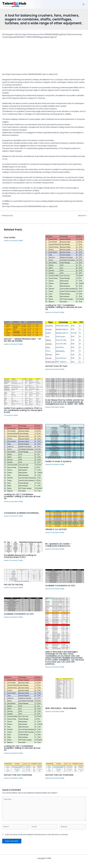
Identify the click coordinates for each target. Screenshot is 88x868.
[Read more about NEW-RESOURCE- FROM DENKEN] (65, 691)
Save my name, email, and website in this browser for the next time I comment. (37, 835)
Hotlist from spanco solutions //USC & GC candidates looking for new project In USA (23, 410)
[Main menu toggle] (83, 4)
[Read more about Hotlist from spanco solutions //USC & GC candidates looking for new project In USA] (23, 392)
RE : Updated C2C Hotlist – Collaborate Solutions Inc (59, 545)
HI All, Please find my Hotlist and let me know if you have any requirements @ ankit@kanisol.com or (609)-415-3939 (64, 402)
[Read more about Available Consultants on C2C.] (65, 576)
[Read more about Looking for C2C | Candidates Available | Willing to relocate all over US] (65, 269)
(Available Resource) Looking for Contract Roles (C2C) (20, 556)
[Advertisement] (44, 55)
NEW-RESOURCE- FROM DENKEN (61, 708)
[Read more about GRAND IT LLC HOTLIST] (65, 518)
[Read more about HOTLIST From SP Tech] (65, 342)
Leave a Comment (11, 241)
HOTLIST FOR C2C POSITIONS (18, 775)
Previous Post (7, 216)
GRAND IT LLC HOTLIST (56, 529)
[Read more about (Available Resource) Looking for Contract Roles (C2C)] (23, 547)
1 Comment (8, 415)
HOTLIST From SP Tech (56, 366)
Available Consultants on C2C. (60, 585)
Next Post (83, 216)
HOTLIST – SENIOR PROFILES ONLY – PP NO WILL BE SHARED (23, 340)
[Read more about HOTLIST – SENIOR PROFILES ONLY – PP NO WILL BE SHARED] (23, 329)
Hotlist (21, 241)
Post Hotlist (10, 237)
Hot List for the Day (14, 584)
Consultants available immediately (21, 513)
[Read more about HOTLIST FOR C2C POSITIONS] (23, 767)
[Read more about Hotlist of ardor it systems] (65, 441)
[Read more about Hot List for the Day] (23, 575)
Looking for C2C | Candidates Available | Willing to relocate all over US (64, 307)
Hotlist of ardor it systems (58, 461)
